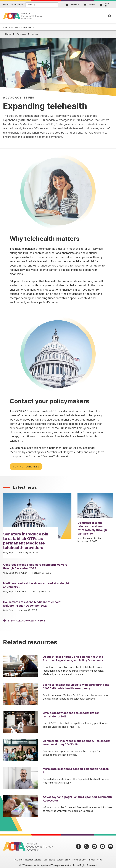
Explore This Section (17, 27)
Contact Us (49, 860)
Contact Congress (26, 467)
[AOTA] (23, 16)
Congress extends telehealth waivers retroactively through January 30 (92, 528)
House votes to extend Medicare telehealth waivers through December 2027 (32, 604)
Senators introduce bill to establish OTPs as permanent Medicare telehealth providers (26, 541)
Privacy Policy (95, 860)
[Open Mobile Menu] (103, 16)
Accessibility (64, 860)
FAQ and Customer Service (28, 860)
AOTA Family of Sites (13, 5)
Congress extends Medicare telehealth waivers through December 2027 (35, 567)
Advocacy (21, 34)
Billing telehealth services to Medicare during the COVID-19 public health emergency (76, 687)
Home (8, 34)
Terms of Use (79, 860)
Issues (35, 34)
